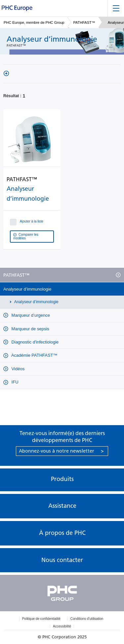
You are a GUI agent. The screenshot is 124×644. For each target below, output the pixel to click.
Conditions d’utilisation (87, 619)
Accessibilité (62, 626)
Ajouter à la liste (27, 221)
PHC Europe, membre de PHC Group (34, 22)
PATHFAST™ (84, 22)
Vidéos (17, 369)
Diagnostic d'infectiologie (34, 342)
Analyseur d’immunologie (27, 289)
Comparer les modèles (26, 236)
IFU (14, 382)
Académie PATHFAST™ (34, 355)
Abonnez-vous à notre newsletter (61, 451)
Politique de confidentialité (41, 619)
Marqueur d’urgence (30, 315)
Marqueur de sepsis (30, 329)
